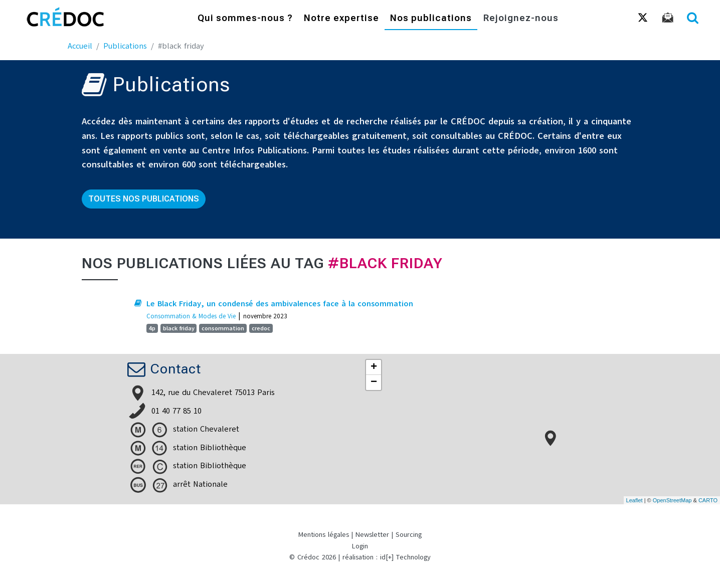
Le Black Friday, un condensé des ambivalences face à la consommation (280, 304)
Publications (125, 46)
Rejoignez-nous (521, 19)
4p (152, 328)
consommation (223, 328)
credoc (261, 328)
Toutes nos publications (144, 199)
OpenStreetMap (672, 500)
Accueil (80, 46)
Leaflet (635, 500)
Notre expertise (341, 19)
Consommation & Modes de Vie (191, 316)
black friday (179, 328)
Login (360, 546)
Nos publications (431, 19)
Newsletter (372, 535)
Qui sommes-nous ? (245, 19)
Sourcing (409, 535)
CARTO (708, 500)
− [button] (374, 382)
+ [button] (374, 367)
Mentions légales (324, 535)
